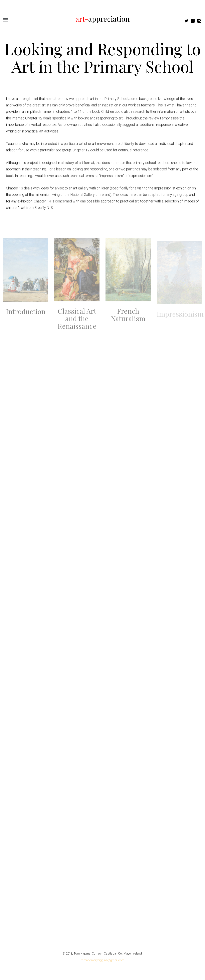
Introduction (26, 315)
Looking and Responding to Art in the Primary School (102, 57)
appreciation (103, 19)
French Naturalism (128, 318)
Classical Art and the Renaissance (77, 322)
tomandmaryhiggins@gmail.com (102, 960)
